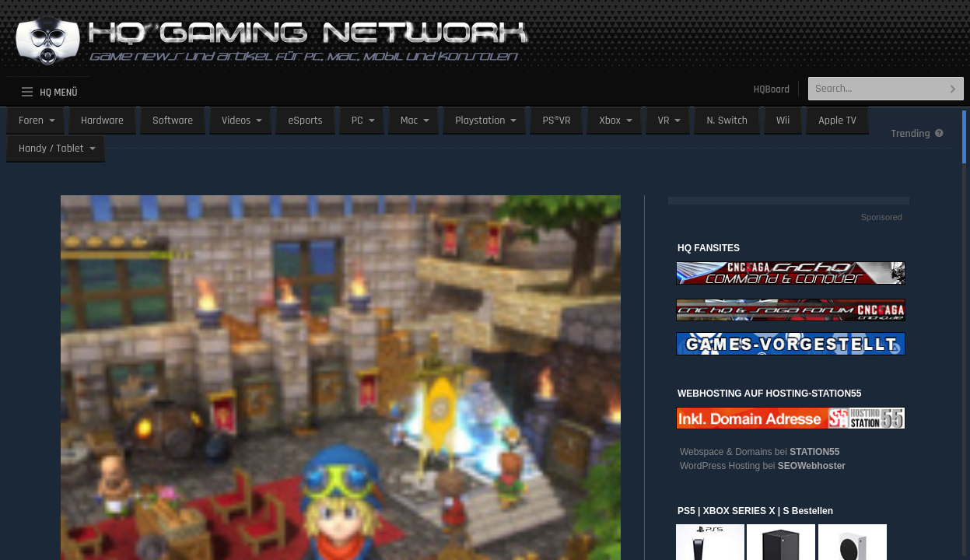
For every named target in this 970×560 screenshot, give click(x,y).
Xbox (609, 121)
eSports (305, 121)
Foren (31, 121)
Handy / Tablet (51, 149)
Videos (236, 121)
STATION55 (814, 452)
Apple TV (837, 121)
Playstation (480, 121)
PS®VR (556, 121)
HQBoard (772, 89)
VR (664, 121)
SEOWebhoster (812, 466)
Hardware (102, 121)
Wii (783, 121)
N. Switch (727, 121)
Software (173, 121)
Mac (410, 121)
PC (357, 121)
